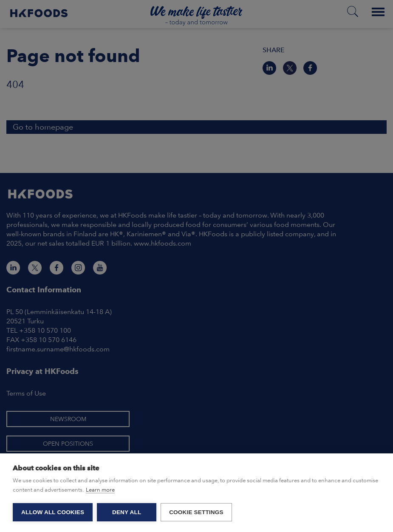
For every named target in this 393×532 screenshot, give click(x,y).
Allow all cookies (53, 512)
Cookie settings (196, 512)
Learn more (100, 490)
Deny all (127, 512)
